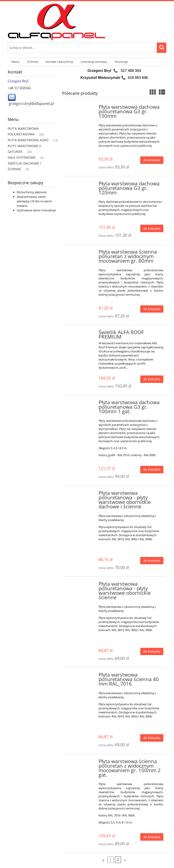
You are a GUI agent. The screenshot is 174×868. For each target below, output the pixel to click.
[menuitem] (16, 62)
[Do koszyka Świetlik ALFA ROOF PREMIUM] (152, 379)
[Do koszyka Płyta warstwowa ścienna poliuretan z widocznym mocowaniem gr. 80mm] (152, 309)
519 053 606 (138, 78)
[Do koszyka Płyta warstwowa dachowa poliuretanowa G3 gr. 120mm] (152, 228)
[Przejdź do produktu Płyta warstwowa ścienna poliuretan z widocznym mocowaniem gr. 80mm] (81, 253)
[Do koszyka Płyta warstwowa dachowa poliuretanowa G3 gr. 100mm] (152, 160)
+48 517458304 (19, 88)
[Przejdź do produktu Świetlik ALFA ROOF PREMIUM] (81, 334)
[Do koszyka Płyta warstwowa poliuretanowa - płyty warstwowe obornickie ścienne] (152, 652)
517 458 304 (131, 71)
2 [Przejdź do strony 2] (118, 860)
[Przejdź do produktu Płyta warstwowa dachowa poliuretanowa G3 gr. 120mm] (81, 185)
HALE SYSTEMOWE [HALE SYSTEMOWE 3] (22, 157)
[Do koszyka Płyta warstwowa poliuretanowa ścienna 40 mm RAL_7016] (152, 738)
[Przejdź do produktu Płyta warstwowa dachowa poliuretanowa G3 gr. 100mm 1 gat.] (81, 404)
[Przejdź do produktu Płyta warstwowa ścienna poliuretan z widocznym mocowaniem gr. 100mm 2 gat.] (81, 763)
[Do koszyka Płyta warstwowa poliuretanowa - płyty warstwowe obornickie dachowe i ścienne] (152, 561)
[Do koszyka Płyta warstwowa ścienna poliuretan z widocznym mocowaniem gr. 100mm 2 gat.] (152, 837)
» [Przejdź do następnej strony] (125, 860)
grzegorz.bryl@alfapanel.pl (31, 104)
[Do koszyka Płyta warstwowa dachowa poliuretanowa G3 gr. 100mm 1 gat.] (152, 470)
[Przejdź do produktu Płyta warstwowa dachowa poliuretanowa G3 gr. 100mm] (81, 108)
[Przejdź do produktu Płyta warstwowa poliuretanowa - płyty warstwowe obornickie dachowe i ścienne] (81, 494)
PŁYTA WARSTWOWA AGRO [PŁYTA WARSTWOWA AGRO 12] (28, 140)
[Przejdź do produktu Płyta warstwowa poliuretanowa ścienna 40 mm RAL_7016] (81, 676)
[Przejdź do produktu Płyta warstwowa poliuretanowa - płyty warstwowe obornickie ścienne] (81, 585)
